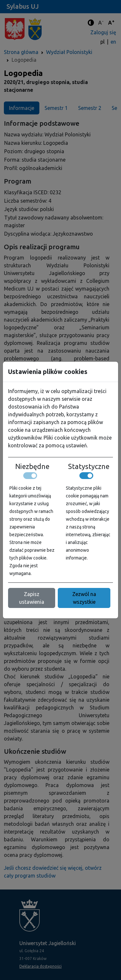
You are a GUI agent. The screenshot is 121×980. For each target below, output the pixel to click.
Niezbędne (32, 466)
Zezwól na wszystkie (84, 598)
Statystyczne (89, 466)
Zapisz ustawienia (32, 598)
